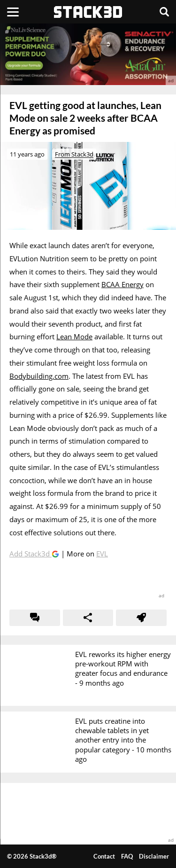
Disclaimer (154, 856)
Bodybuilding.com (39, 376)
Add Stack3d (31, 554)
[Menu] (13, 12)
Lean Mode (74, 336)
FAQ (127, 856)
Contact (104, 856)
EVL (102, 554)
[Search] (164, 12)
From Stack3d (74, 154)
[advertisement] (88, 54)
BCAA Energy (122, 284)
